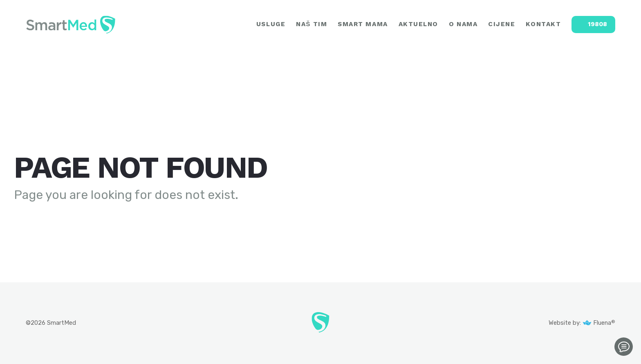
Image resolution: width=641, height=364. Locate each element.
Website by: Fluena (580, 323)
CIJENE (502, 24)
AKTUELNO (418, 24)
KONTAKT (543, 24)
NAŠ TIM (312, 24)
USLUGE (271, 24)
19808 (597, 24)
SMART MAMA (363, 24)
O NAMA (463, 24)
